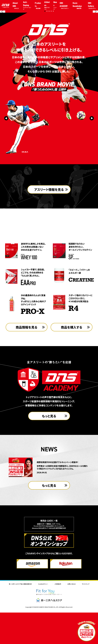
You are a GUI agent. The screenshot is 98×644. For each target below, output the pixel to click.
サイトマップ (86, 619)
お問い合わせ (71, 619)
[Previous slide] (3, 28)
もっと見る (49, 451)
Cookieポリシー (43, 619)
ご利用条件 (58, 619)
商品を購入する (72, 362)
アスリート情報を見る (49, 236)
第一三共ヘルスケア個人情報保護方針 (20, 619)
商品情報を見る (27, 362)
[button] (45, 45)
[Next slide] (95, 28)
